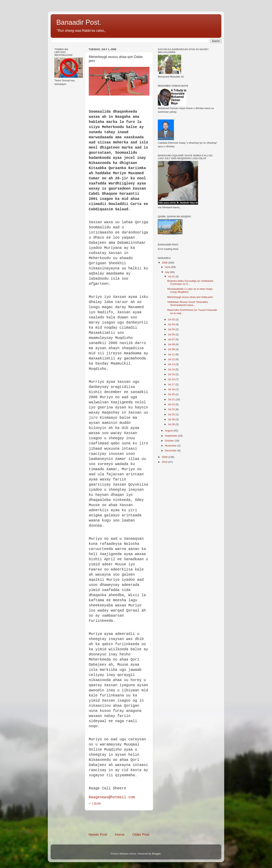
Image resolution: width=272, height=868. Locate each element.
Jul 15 (172, 374)
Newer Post (98, 834)
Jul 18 (172, 389)
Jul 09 (172, 349)
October (170, 441)
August (169, 431)
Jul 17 (172, 384)
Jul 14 (172, 369)
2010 (165, 462)
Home (120, 834)
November (171, 446)
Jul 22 (172, 404)
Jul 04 (172, 329)
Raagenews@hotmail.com (112, 797)
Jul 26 (172, 419)
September (171, 436)
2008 (165, 263)
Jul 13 (172, 364)
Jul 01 (172, 277)
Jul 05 (172, 334)
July (167, 272)
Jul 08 (172, 344)
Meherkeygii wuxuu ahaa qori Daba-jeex (190, 297)
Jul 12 (172, 359)
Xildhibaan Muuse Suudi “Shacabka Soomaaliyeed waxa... (188, 303)
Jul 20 (172, 394)
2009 (165, 457)
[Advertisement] (133, 821)
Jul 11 (172, 354)
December (171, 451)
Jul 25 (172, 414)
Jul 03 (172, 324)
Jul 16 (172, 379)
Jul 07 (172, 339)
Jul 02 (172, 319)
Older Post (141, 834)
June (168, 267)
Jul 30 (172, 424)
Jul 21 (172, 399)
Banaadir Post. (79, 22)
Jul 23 (172, 409)
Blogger (156, 854)
